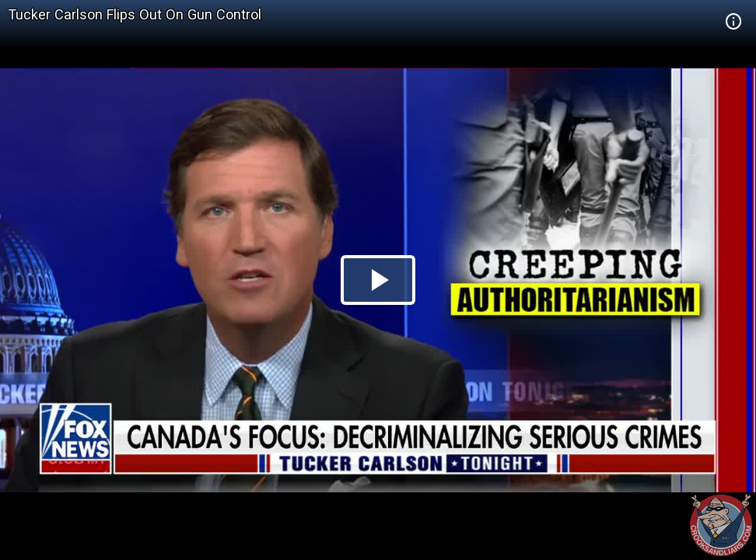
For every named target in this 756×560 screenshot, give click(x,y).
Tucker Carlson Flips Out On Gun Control (135, 14)
